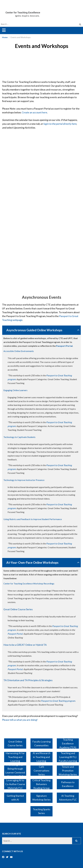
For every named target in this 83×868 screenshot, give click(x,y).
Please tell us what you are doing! (20, 720)
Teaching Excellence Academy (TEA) (68, 744)
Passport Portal (64, 346)
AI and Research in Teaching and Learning (41, 757)
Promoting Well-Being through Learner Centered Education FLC (15, 771)
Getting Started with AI (15, 798)
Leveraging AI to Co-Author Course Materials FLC (15, 784)
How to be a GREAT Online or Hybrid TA (25, 645)
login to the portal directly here (60, 124)
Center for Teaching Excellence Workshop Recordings (29, 583)
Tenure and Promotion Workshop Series (68, 771)
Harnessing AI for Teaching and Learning (15, 757)
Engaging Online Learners (15, 390)
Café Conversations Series (41, 771)
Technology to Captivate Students (19, 437)
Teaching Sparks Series (42, 811)
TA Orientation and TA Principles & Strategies (28, 680)
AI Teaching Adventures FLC (68, 798)
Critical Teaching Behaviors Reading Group (41, 784)
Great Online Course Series (18, 609)
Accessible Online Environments (19, 351)
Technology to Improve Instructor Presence (24, 480)
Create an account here (34, 112)
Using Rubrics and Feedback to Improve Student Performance (33, 519)
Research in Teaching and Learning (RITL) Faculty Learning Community (68, 757)
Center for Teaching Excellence (23, 13)
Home (5, 37)
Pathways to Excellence (68, 784)
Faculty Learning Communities (41, 743)
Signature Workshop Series (41, 798)
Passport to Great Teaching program (58, 701)
